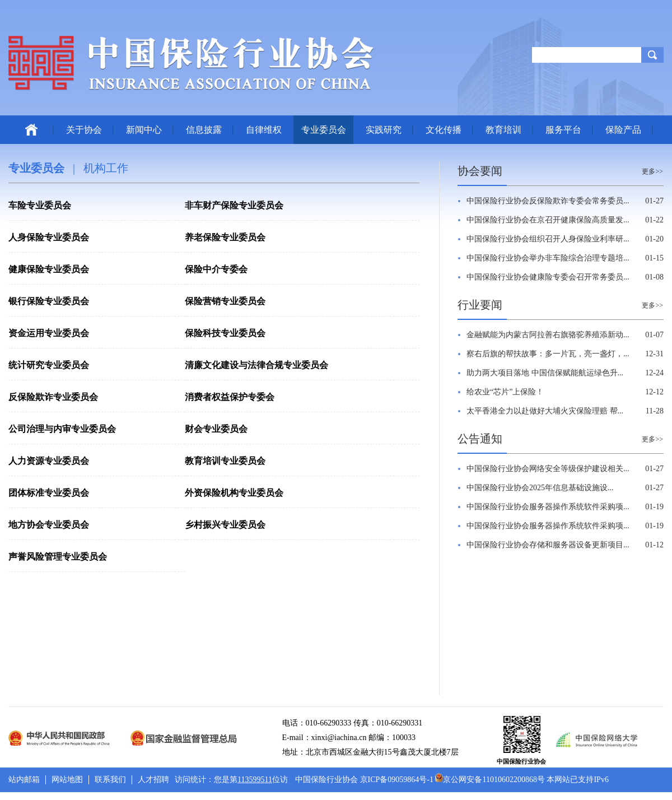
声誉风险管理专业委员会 (58, 557)
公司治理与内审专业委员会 (62, 429)
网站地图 (67, 780)
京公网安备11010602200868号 (490, 780)
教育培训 (503, 130)
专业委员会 (324, 130)
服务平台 (563, 130)
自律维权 (264, 130)
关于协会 (84, 130)
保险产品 (623, 130)
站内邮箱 (24, 780)
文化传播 (444, 130)
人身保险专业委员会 (49, 237)
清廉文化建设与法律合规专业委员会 (256, 365)
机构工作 (106, 168)
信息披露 (204, 130)
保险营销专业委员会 (225, 301)
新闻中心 (144, 130)
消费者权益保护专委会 (230, 397)
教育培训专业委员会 (225, 461)
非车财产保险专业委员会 (234, 205)
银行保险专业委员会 (49, 301)
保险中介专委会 (216, 269)
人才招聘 (153, 780)
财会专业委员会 (216, 429)
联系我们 (110, 780)
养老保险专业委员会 (225, 237)
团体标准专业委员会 (49, 493)
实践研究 (384, 130)
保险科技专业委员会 (225, 333)
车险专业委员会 (40, 205)
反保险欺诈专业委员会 (53, 397)
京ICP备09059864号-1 (397, 780)
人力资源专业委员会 (49, 461)
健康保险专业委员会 (49, 269)
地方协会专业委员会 (49, 525)
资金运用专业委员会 (49, 333)
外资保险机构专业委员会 (234, 493)
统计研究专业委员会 (49, 365)
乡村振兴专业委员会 (225, 525)
